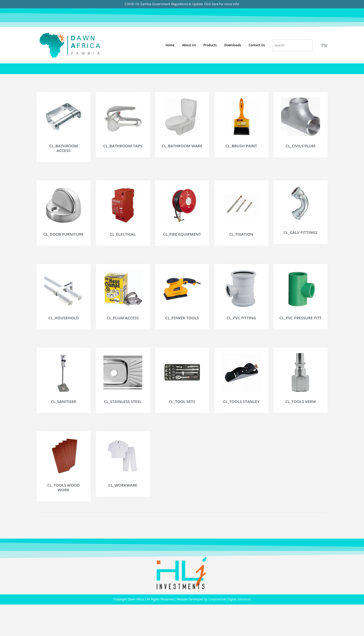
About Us (189, 45)
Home (170, 45)
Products (210, 45)
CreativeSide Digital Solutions (230, 623)
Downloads (233, 45)
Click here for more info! (222, 4)
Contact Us (257, 45)
